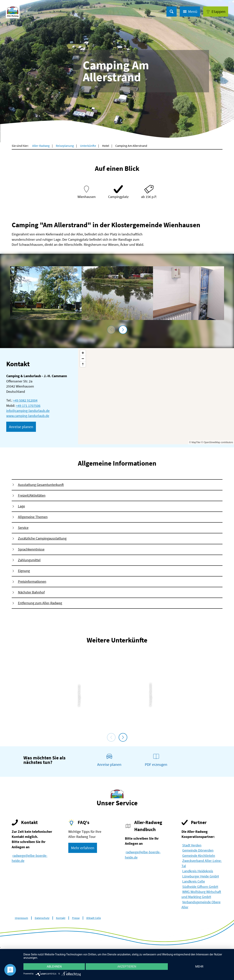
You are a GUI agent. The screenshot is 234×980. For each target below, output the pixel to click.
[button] (216, 12)
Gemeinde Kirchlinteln (199, 856)
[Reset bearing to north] (83, 364)
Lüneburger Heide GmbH (201, 876)
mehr (199, 967)
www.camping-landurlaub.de (28, 416)
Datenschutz (42, 918)
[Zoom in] (83, 353)
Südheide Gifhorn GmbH (200, 887)
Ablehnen (54, 967)
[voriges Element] (111, 330)
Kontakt (61, 918)
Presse (76, 918)
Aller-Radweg (41, 146)
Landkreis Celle (194, 881)
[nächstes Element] (123, 330)
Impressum (21, 918)
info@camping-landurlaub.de (28, 411)
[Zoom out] (83, 359)
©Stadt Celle (94, 918)
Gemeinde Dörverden (198, 850)
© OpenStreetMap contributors (217, 442)
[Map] (156, 396)
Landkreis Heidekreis (198, 871)
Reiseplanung (65, 146)
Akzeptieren (127, 967)
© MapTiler (195, 442)
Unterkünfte (88, 146)
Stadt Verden (192, 845)
